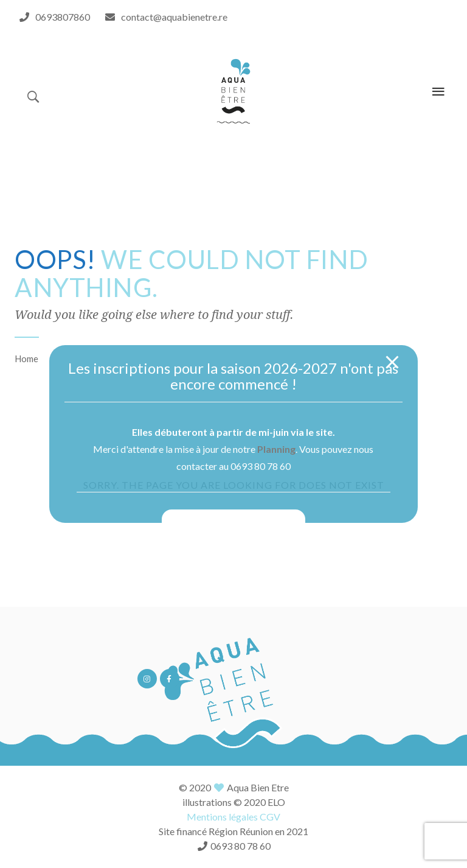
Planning (276, 449)
